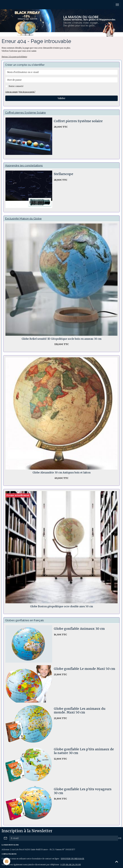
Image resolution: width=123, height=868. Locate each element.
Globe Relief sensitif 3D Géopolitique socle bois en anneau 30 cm (61, 339)
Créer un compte (11, 92)
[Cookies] (7, 861)
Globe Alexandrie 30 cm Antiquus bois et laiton (61, 473)
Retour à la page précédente (14, 57)
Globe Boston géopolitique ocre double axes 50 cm (61, 607)
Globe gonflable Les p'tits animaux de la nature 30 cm (84, 751)
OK (120, 838)
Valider (61, 98)
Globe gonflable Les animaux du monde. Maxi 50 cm (80, 711)
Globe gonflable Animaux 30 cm (79, 629)
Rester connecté (16, 86)
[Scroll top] (117, 862)
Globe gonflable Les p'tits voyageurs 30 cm (83, 791)
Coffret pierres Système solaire (78, 121)
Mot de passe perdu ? (27, 92)
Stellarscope (64, 174)
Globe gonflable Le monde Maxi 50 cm (84, 669)
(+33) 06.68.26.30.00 (71, 865)
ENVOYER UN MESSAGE (73, 859)
